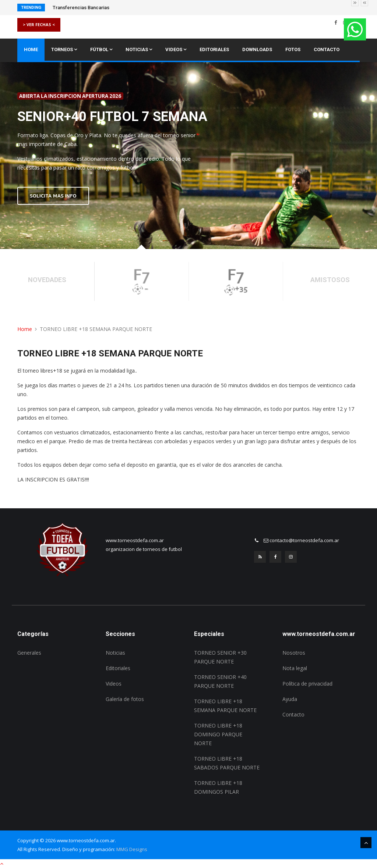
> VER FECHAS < (39, 24)
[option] (188, 156)
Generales (29, 653)
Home (31, 49)
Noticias (115, 653)
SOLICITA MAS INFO (53, 196)
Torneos (64, 49)
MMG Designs (132, 849)
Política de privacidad (307, 684)
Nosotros (294, 653)
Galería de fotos (125, 699)
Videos (176, 49)
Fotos (293, 49)
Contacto (327, 49)
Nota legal (295, 668)
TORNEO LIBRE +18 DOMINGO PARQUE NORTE (218, 734)
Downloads (257, 49)
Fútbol (101, 49)
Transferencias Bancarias (81, 8)
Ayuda (290, 699)
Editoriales (214, 49)
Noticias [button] (139, 49)
